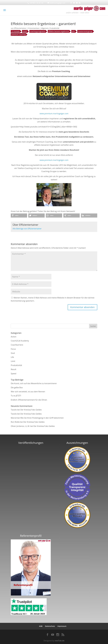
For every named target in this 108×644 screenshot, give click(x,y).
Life (12, 357)
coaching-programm (38, 31)
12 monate (15, 31)
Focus (13, 349)
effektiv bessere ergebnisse (59, 31)
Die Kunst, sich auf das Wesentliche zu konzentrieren (34, 383)
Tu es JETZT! (16, 396)
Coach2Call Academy (20, 341)
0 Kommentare (34, 28)
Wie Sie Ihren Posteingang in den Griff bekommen (42, 418)
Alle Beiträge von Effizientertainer (27, 229)
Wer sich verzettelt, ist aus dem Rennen (28, 392)
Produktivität (54, 28)
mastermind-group (85, 31)
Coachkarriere (17, 345)
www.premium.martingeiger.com (54, 114)
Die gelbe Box (17, 387)
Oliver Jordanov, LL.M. (20, 426)
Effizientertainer (20, 28)
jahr (73, 31)
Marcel (14, 418)
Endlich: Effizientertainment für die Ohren (29, 400)
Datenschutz (50, 626)
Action (13, 337)
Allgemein (45, 28)
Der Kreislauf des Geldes (31, 410)
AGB (41, 626)
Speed (13, 374)
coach (25, 31)
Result (13, 369)
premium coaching (18, 34)
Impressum (62, 626)
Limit (13, 361)
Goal (13, 353)
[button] (19, 216)
